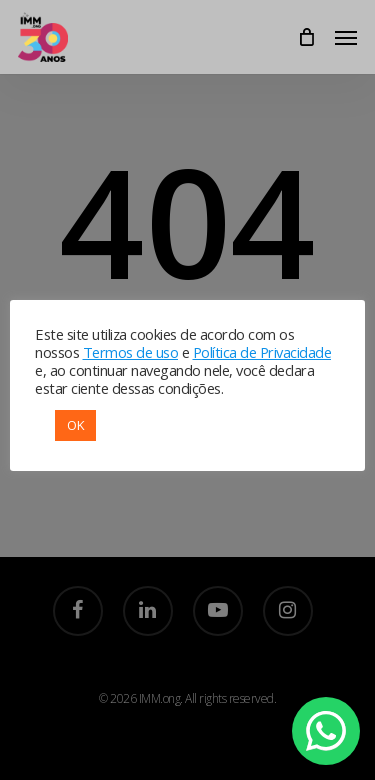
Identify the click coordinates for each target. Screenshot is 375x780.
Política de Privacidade (262, 352)
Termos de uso (131, 352)
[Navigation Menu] (346, 37)
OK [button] (75, 425)
